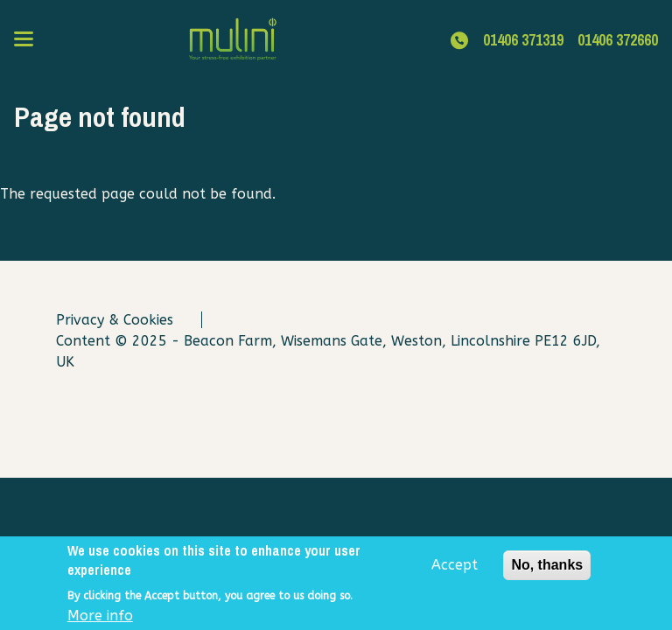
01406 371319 (523, 40)
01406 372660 (618, 40)
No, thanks (547, 570)
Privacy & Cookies (115, 320)
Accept (455, 570)
